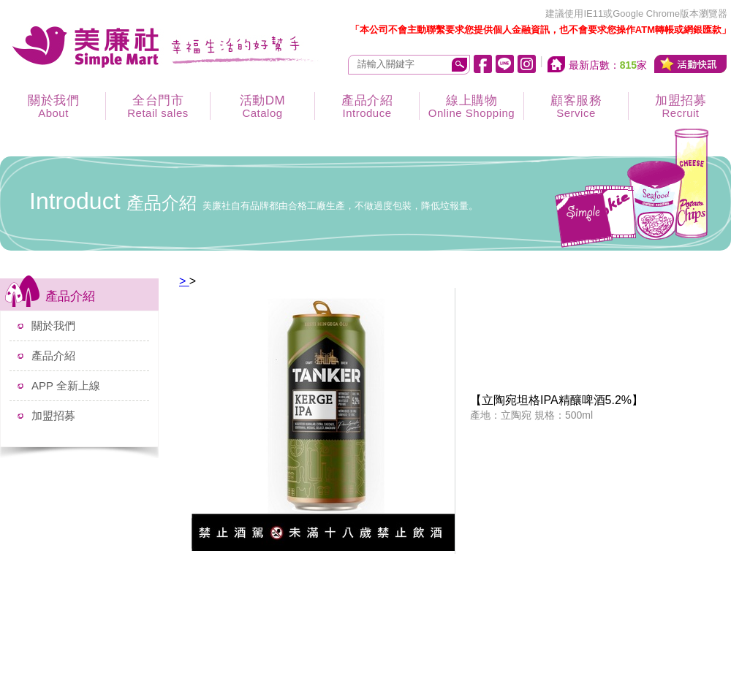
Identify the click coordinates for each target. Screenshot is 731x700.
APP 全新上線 (66, 385)
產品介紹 (367, 106)
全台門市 (158, 106)
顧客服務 (576, 106)
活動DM (262, 106)
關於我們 (53, 106)
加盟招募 (53, 415)
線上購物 (471, 106)
